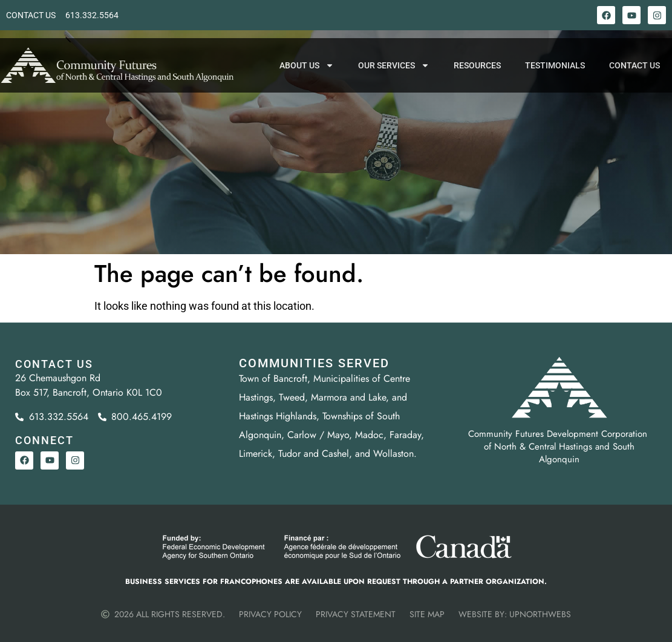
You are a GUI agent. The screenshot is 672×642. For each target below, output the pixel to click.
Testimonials (555, 74)
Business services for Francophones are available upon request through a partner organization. (336, 581)
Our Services (394, 74)
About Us (307, 74)
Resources (477, 74)
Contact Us (634, 74)
